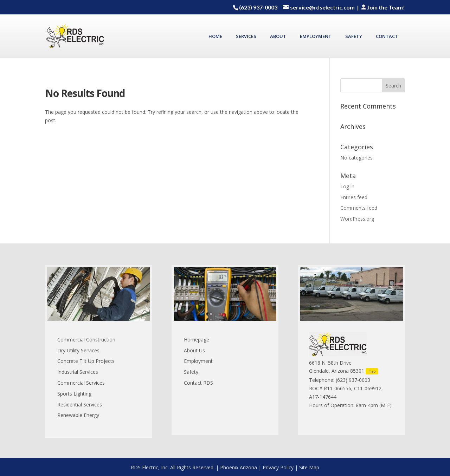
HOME (215, 37)
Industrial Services (78, 372)
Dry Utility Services (78, 350)
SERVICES (246, 37)
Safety (191, 372)
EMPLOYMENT (316, 37)
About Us (194, 350)
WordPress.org (357, 219)
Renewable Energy (78, 415)
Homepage (197, 340)
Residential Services (80, 405)
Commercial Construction (86, 340)
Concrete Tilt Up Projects (86, 361)
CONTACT (387, 37)
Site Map (309, 467)
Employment (198, 361)
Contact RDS (198, 383)
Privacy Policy (278, 467)
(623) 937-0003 (258, 7)
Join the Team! (382, 7)
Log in (347, 186)
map (372, 371)
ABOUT (278, 37)
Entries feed (354, 197)
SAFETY (354, 37)
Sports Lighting (74, 394)
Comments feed (359, 208)
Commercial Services (81, 383)
